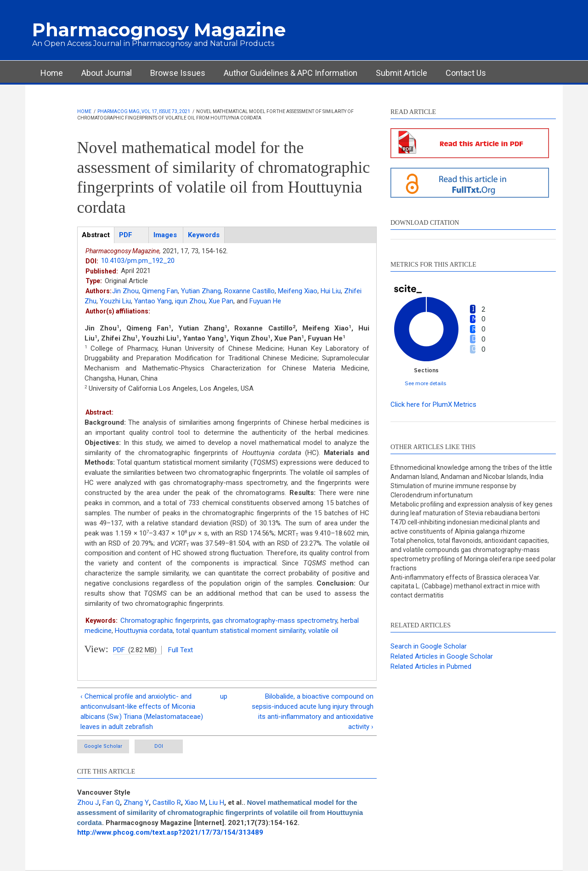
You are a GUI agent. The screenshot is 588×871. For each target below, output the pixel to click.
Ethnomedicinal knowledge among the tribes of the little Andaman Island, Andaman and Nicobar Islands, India (471, 472)
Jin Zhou (125, 291)
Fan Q (111, 803)
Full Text (181, 650)
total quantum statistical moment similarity (240, 631)
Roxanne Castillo (249, 291)
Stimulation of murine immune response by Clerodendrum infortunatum (453, 490)
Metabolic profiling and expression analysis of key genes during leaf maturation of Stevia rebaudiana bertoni (472, 509)
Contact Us (466, 73)
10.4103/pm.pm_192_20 (138, 261)
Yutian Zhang (201, 291)
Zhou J (88, 803)
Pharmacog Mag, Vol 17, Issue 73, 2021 (144, 111)
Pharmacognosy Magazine (159, 30)
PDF (119, 650)
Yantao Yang (153, 301)
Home (52, 73)
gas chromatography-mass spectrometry (275, 621)
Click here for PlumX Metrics (433, 404)
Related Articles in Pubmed (431, 666)
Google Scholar (103, 746)
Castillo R (167, 803)
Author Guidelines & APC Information (291, 73)
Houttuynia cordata (144, 631)
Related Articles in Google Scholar (442, 656)
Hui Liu (331, 291)
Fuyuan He (265, 301)
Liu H (217, 803)
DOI (159, 746)
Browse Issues (178, 73)
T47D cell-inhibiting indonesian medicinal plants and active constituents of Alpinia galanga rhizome (465, 527)
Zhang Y (136, 803)
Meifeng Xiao (298, 291)
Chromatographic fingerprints (165, 621)
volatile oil (323, 631)
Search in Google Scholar (429, 646)
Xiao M (195, 803)
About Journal (107, 73)
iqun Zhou (190, 301)
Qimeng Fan (160, 291)
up (224, 696)
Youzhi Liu (115, 301)
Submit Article (401, 73)
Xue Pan (221, 301)
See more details (426, 383)
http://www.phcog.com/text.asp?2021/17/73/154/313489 (170, 832)
